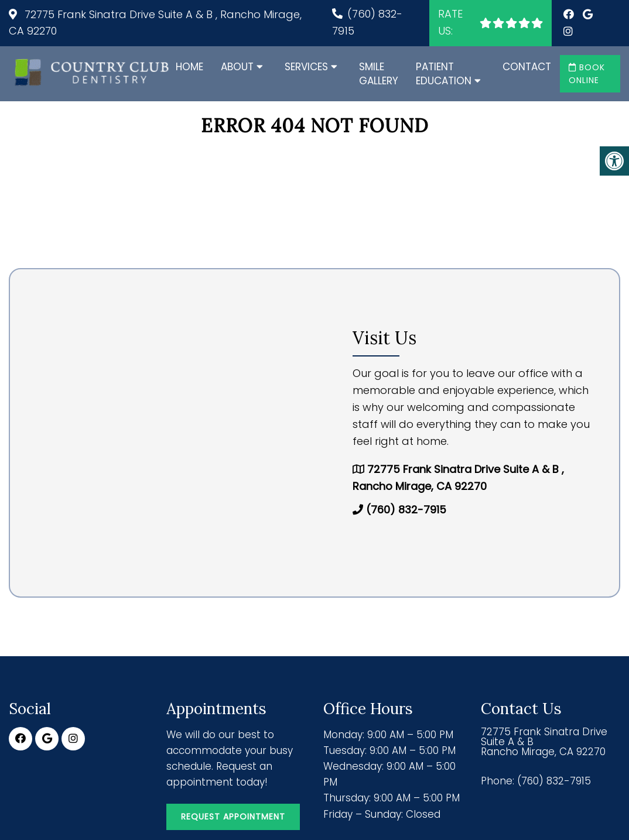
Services (306, 67)
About (237, 67)
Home (189, 67)
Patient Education (444, 74)
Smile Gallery (379, 74)
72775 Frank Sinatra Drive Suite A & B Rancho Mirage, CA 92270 (544, 742)
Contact (527, 67)
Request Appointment (233, 817)
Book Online (587, 74)
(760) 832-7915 (406, 510)
